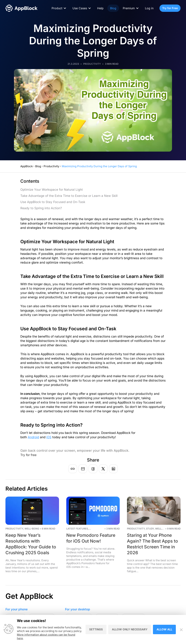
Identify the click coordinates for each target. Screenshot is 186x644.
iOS (49, 437)
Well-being (32, 529)
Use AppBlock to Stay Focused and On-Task (53, 202)
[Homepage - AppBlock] (21, 8)
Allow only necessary (130, 630)
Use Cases (80, 8)
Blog (113, 8)
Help (100, 8)
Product (57, 8)
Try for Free (170, 8)
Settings (96, 630)
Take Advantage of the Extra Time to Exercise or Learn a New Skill (69, 196)
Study (150, 529)
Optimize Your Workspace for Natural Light (52, 190)
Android (33, 437)
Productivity (92, 64)
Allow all (164, 630)
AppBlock (27, 166)
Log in (149, 8)
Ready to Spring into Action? (41, 208)
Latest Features (77, 529)
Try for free (29, 455)
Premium (129, 8)
